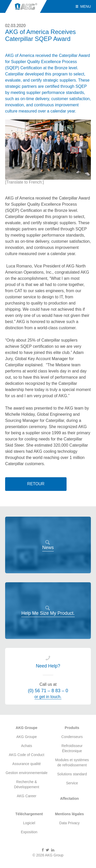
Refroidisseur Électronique (72, 748)
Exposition (29, 832)
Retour (36, 484)
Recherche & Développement (27, 784)
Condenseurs (72, 737)
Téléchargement (29, 814)
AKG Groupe (26, 728)
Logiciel (29, 823)
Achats (26, 746)
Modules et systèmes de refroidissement (72, 762)
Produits (72, 728)
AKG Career (27, 796)
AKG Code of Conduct (26, 755)
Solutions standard (72, 774)
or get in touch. (48, 697)
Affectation (70, 798)
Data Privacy (70, 823)
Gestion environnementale (26, 773)
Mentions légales (70, 814)
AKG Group (26, 6)
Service (72, 783)
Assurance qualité (26, 764)
